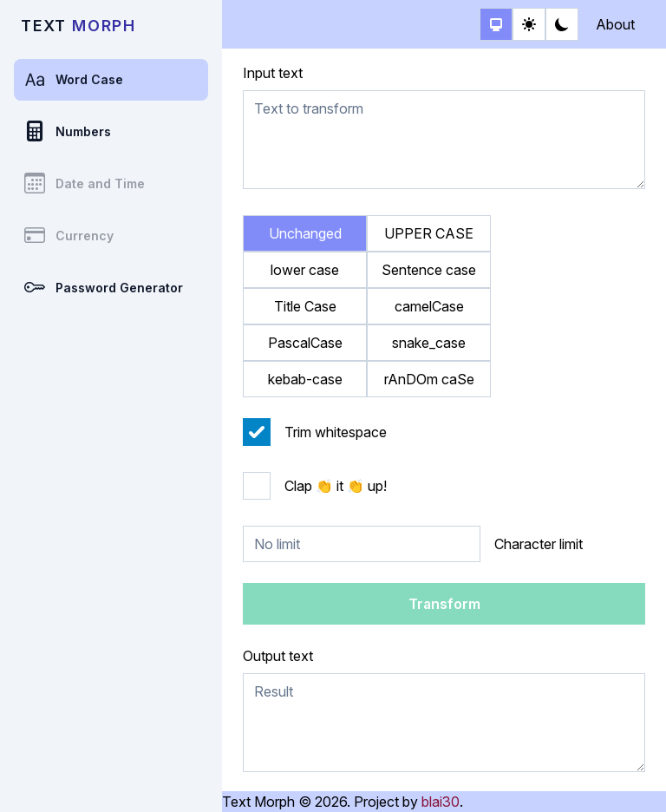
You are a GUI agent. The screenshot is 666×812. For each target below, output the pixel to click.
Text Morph (258, 802)
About (615, 24)
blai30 (441, 802)
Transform (444, 604)
